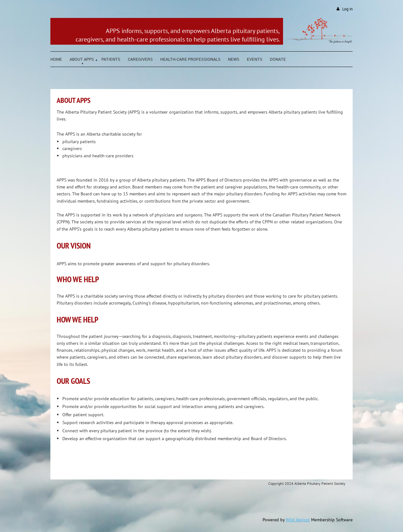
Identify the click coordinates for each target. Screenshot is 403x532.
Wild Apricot (298, 520)
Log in (347, 9)
